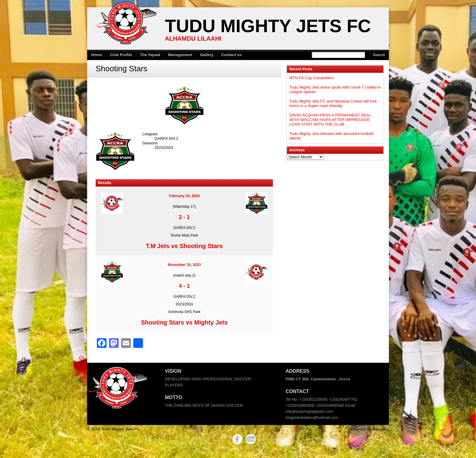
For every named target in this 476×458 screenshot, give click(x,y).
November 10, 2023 (184, 265)
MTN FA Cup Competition (312, 78)
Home (97, 55)
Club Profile (121, 55)
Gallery (207, 55)
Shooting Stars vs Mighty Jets (184, 322)
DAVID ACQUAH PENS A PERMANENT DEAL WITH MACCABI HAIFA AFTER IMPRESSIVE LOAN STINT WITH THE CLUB (330, 120)
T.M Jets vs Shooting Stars (184, 246)
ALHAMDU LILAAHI (193, 39)
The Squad (150, 55)
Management (180, 55)
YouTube (251, 439)
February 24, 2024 (184, 196)
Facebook (237, 439)
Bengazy (381, 429)
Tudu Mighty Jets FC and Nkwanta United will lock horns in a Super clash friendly (333, 103)
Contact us (231, 55)
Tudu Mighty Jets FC (268, 26)
